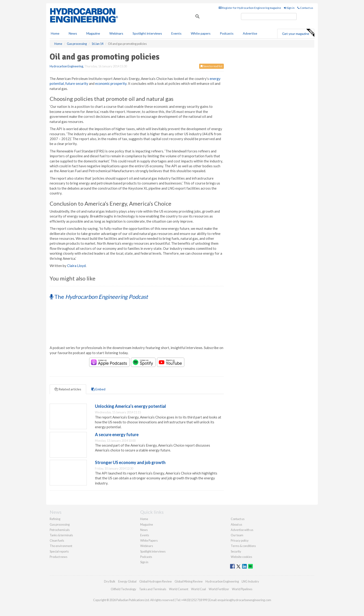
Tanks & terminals (61, 535)
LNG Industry (250, 581)
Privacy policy (240, 540)
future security (77, 83)
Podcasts (227, 33)
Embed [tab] (98, 389)
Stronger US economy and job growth (130, 462)
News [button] (73, 33)
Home (55, 33)
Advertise (250, 33)
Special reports (59, 551)
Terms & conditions (243, 546)
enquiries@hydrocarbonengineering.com (244, 600)
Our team (237, 535)
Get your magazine (298, 33)
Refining (55, 519)
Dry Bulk (110, 581)
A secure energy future (117, 435)
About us (236, 524)
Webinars (116, 33)
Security (236, 551)
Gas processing (60, 524)
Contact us (305, 8)
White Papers (149, 540)
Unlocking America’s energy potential (130, 406)
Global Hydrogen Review (156, 581)
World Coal (198, 589)
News (144, 530)
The (99, 297)
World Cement (179, 589)
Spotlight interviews (147, 33)
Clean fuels (57, 540)
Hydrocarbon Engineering (66, 66)
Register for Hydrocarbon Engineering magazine (250, 8)
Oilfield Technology (123, 589)
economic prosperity (111, 83)
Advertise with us (242, 530)
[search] (269, 16)
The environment (61, 546)
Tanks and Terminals (153, 589)
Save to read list (211, 66)
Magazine (93, 33)
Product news (58, 557)
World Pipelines (242, 589)
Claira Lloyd (76, 266)
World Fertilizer (219, 589)
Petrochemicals (60, 530)
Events (176, 33)
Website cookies (241, 557)
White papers (201, 33)
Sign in (289, 8)
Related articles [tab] (68, 389)
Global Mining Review (189, 581)
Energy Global (127, 581)
